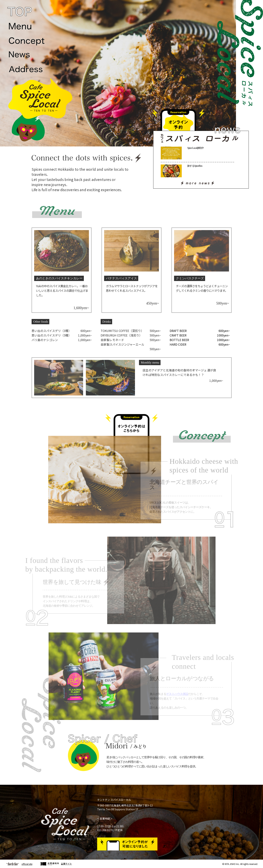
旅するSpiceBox (195, 166)
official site (27, 864)
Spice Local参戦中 (195, 148)
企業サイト (66, 864)
